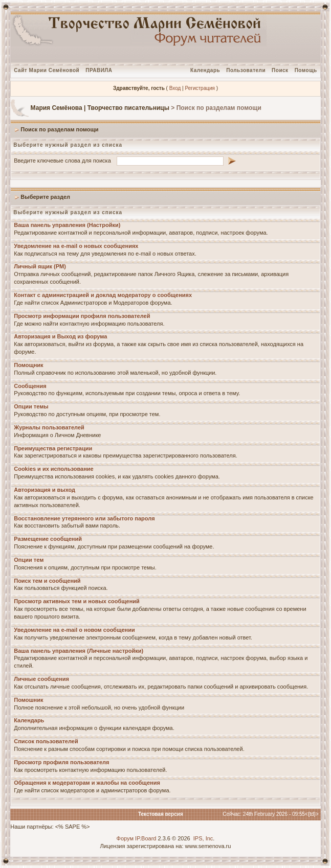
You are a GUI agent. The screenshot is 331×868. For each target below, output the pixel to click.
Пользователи (246, 70)
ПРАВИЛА (99, 70)
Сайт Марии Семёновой (47, 70)
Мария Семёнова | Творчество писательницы (100, 108)
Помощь (306, 70)
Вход (175, 88)
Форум (125, 838)
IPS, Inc (203, 838)
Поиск (280, 70)
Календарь (205, 70)
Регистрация (200, 88)
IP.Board (146, 838)
